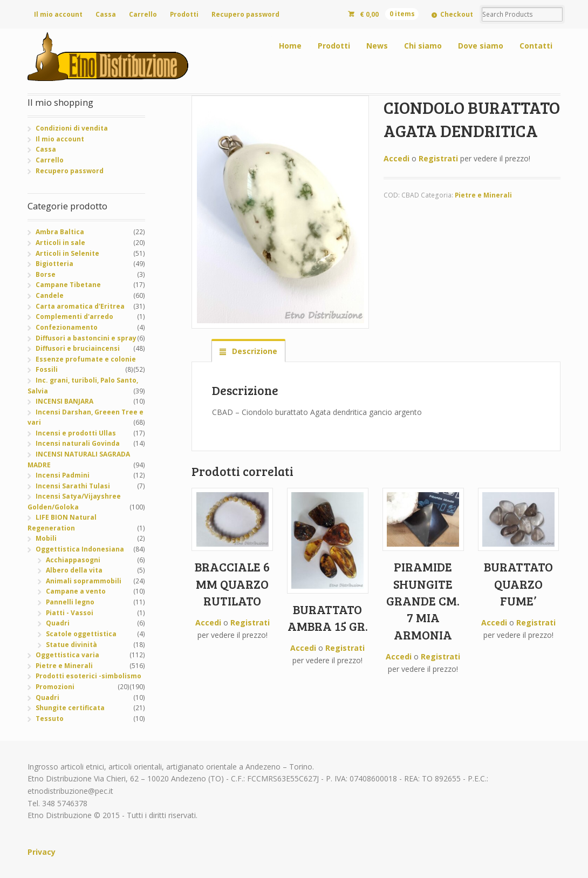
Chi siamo (423, 46)
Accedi (396, 158)
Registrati (438, 158)
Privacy (42, 852)
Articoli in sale (60, 243)
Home (290, 46)
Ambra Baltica (60, 232)
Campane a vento (76, 591)
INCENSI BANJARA (64, 401)
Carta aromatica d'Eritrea (80, 306)
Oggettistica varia (67, 655)
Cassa (106, 14)
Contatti (536, 46)
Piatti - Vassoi (70, 613)
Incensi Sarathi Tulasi (73, 486)
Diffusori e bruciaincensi (78, 348)
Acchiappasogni (73, 560)
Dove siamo (481, 46)
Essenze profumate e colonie (86, 359)
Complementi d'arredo (74, 317)
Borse (46, 274)
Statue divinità (71, 645)
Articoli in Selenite (67, 253)
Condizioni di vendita (72, 128)
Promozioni (55, 687)
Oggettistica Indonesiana (80, 549)
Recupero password (245, 14)
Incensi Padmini (63, 475)
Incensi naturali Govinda (78, 443)
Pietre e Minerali (483, 195)
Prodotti (184, 14)
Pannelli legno (70, 602)
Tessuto (50, 719)
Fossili (47, 369)
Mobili (46, 538)
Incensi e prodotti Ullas (76, 433)
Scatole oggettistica (81, 634)
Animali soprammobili (84, 581)
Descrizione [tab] (254, 351)
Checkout (457, 14)
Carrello (143, 14)
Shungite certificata (70, 708)
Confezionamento (67, 327)
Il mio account (58, 14)
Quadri (58, 623)
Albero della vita (74, 570)
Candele (50, 295)
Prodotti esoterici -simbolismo (88, 676)
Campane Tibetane (68, 285)
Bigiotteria (54, 264)
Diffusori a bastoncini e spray (86, 338)
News (377, 46)
